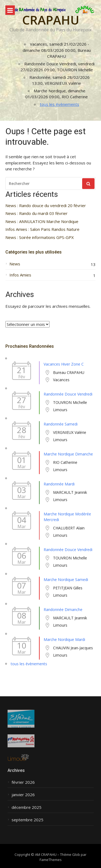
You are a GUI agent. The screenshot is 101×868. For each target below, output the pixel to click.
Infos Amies (20, 275)
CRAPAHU (51, 20)
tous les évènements (60, 104)
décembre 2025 (27, 807)
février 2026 (23, 782)
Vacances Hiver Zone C (64, 364)
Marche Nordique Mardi (64, 639)
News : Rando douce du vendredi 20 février (46, 206)
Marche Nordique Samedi (66, 580)
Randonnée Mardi (59, 484)
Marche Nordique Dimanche (68, 454)
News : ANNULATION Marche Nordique (42, 222)
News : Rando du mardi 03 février (36, 213)
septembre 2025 (27, 820)
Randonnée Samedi (61, 424)
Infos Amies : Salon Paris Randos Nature (42, 229)
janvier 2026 (23, 795)
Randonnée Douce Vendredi (68, 394)
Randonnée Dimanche (63, 609)
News (15, 264)
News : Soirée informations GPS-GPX (40, 237)
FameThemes (51, 860)
